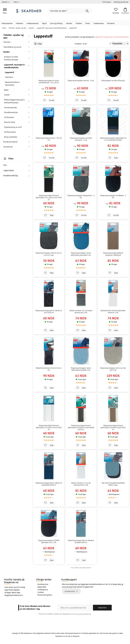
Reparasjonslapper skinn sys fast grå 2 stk (113, 369)
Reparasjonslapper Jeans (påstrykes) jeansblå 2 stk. (81, 254)
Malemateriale (7, 23)
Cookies (41, 592)
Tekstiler (69, 23)
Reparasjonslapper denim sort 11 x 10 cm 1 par (49, 254)
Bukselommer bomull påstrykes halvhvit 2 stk (113, 312)
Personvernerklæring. (83, 614)
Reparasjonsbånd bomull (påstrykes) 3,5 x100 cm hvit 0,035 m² (49, 428)
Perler (88, 23)
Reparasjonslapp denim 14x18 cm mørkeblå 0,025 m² (49, 484)
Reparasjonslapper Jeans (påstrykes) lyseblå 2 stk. (81, 369)
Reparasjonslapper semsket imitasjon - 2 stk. (81, 139)
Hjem (4, 28)
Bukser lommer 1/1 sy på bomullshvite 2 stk (81, 484)
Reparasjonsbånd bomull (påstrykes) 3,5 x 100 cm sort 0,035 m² (49, 198)
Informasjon (107, 2)
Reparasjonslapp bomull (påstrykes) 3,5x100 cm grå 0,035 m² (113, 428)
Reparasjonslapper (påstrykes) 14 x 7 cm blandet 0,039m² (113, 139)
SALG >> (17, 2)
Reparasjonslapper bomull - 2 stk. (81, 81)
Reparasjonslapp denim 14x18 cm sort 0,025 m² (49, 312)
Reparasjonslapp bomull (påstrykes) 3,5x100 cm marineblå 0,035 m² (81, 428)
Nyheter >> (6, 2)
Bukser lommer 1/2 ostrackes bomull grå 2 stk (81, 312)
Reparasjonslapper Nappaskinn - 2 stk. (81, 196)
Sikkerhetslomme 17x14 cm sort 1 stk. (49, 369)
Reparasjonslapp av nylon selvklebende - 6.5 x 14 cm (49, 82)
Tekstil (44, 23)
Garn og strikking (56, 23)
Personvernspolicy (45, 595)
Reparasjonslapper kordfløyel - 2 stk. (113, 196)
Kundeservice (43, 584)
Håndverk (20, 23)
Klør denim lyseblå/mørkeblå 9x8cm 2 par (113, 484)
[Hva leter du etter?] (70, 11)
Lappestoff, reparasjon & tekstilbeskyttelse (112, 37)
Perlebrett (111, 23)
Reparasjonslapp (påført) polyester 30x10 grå (113, 254)
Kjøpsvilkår (42, 587)
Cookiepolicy (43, 590)
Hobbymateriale (32, 23)
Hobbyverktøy (99, 23)
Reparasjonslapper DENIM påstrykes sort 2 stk (49, 541)
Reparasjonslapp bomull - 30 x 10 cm (49, 139)
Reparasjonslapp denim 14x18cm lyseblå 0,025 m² (81, 541)
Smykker (79, 23)
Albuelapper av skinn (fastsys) (113, 81)
